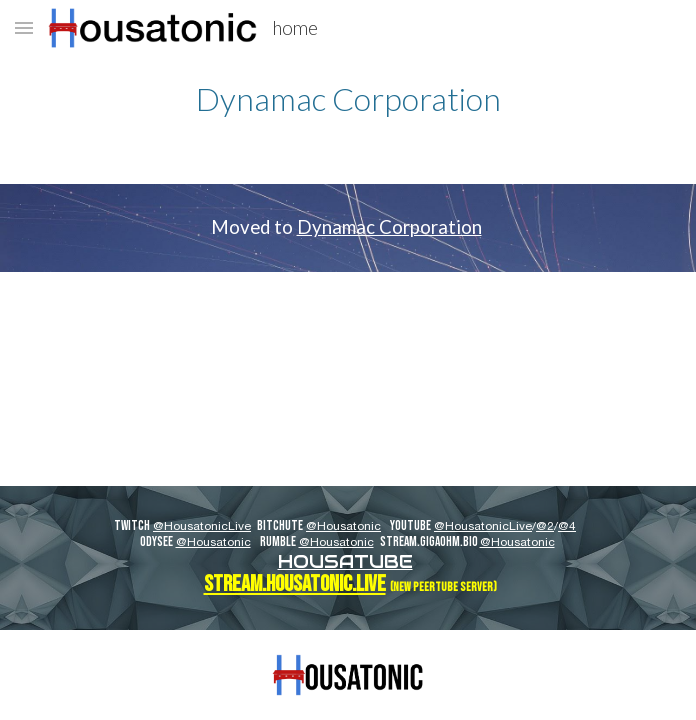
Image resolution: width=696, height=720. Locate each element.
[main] (347, 98)
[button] (24, 27)
